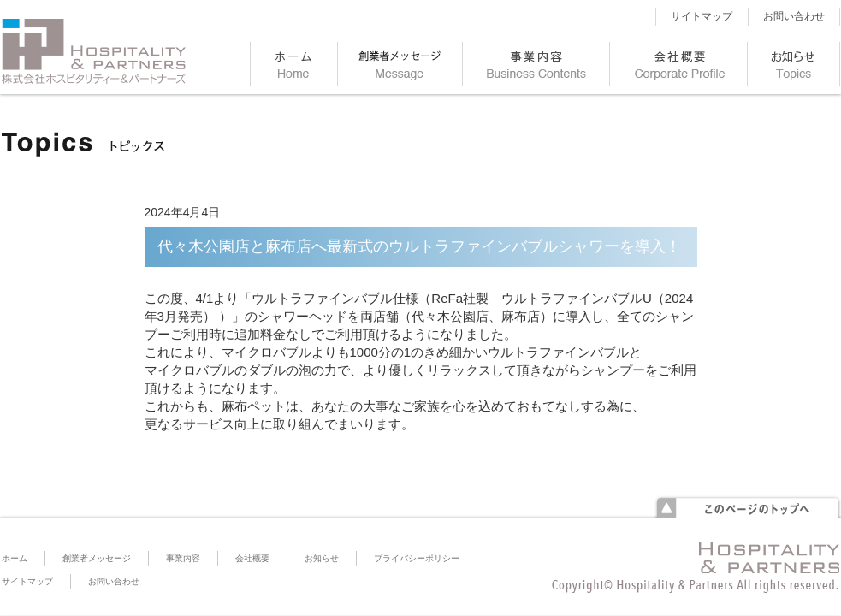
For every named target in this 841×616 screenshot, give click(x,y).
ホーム (15, 558)
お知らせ (322, 558)
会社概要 (252, 558)
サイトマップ (702, 16)
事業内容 (183, 558)
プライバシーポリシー (417, 558)
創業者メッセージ (97, 558)
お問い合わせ (794, 16)
